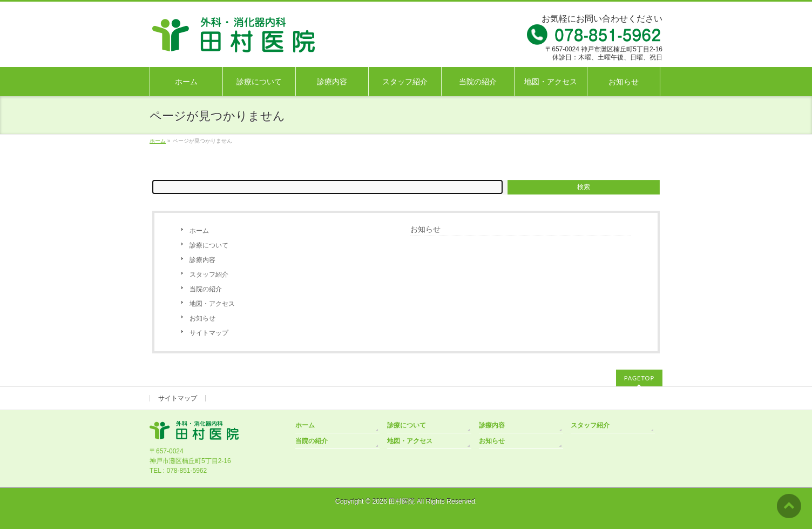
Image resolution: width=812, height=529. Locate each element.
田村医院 (402, 501)
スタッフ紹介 (209, 274)
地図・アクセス (212, 304)
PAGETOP (639, 378)
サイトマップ (209, 333)
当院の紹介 (206, 289)
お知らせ (202, 318)
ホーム (199, 231)
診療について (209, 245)
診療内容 (202, 260)
